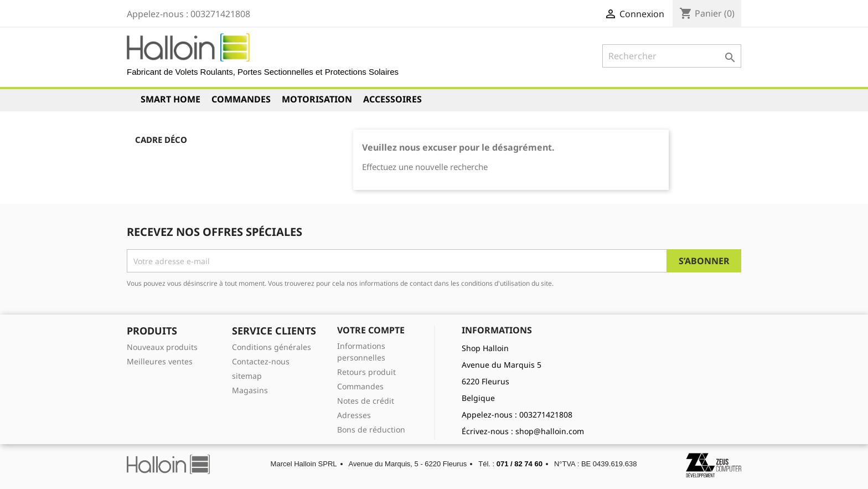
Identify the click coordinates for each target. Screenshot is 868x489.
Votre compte (371, 330)
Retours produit (366, 372)
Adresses (354, 415)
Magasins (250, 390)
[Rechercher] (672, 56)
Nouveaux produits (162, 347)
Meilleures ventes (160, 361)
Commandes (241, 99)
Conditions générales (272, 347)
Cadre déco (161, 140)
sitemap (247, 376)
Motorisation (317, 99)
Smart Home (170, 99)
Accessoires (392, 99)
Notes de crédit (366, 401)
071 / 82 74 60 (520, 464)
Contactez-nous (261, 361)
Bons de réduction (371, 429)
